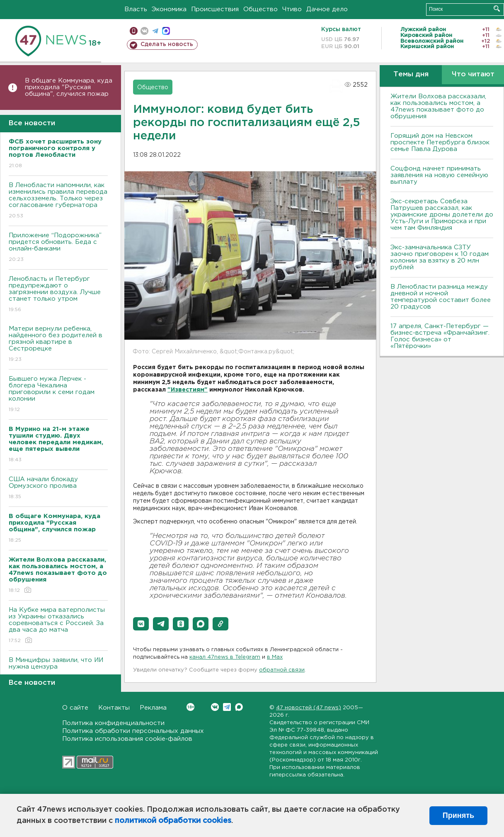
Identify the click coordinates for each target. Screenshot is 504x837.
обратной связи (282, 670)
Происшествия (215, 9)
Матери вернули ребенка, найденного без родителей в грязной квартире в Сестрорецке (58, 344)
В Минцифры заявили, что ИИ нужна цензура (58, 669)
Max (239, 707)
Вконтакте (190, 707)
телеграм (155, 31)
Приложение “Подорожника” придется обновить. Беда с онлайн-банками (58, 248)
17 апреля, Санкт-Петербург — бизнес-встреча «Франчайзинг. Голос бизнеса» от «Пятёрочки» (440, 336)
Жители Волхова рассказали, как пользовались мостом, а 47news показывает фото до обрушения (438, 106)
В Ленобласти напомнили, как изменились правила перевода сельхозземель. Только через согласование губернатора (58, 201)
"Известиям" (188, 390)
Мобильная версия (134, 31)
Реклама (153, 708)
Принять (458, 815)
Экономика (169, 9)
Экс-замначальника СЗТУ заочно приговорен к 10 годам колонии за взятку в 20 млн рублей (440, 257)
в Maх (275, 657)
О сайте (75, 708)
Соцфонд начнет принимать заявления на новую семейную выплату (439, 175)
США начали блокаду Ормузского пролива (58, 488)
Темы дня (411, 74)
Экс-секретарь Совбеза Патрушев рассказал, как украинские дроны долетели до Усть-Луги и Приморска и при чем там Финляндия (442, 215)
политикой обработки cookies (173, 821)
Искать (497, 9)
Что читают (473, 74)
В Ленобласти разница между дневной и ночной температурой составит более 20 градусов (441, 297)
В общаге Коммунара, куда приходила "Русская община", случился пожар (69, 87)
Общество (260, 9)
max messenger (166, 31)
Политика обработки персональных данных (133, 731)
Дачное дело (327, 9)
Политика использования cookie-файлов (127, 739)
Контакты (114, 708)
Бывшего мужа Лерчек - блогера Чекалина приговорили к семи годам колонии (58, 395)
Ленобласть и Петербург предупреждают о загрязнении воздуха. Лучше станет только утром (58, 295)
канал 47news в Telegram (225, 657)
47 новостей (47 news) (309, 708)
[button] (141, 624)
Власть (136, 9)
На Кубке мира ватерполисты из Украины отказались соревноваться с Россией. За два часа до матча (58, 626)
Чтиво (292, 9)
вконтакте (144, 31)
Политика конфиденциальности (113, 723)
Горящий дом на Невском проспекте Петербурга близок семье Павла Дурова (440, 142)
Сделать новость (167, 44)
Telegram (227, 707)
